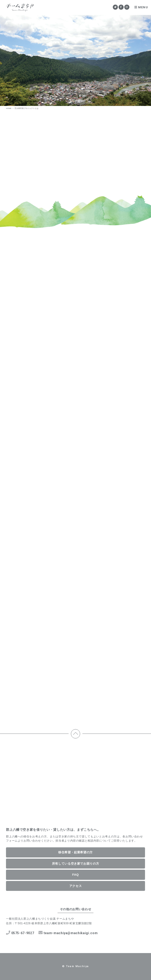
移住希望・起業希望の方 (75, 852)
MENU (141, 7)
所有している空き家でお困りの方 (76, 864)
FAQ (76, 875)
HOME (9, 108)
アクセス (76, 886)
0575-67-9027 (20, 933)
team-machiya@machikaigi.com (68, 933)
